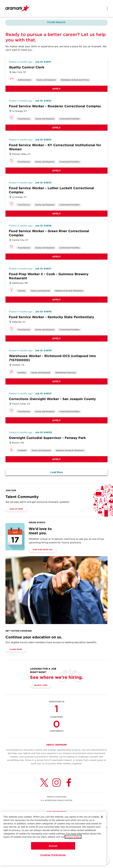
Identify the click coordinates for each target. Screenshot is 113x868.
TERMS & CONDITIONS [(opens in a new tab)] (57, 797)
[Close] (102, 817)
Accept (53, 846)
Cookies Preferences (53, 855)
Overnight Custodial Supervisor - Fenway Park (47, 438)
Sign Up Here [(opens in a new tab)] (16, 509)
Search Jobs (41, 685)
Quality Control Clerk (27, 67)
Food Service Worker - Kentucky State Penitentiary (51, 317)
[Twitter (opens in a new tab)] (44, 783)
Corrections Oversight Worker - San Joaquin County (52, 399)
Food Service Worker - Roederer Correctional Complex (55, 106)
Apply (56, 89)
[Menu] (106, 9)
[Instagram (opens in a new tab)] (56, 783)
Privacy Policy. (73, 837)
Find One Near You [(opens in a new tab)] (43, 549)
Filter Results (56, 22)
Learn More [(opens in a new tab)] (16, 649)
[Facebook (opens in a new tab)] (69, 783)
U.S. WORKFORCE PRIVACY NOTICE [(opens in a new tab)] (56, 800)
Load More (57, 472)
